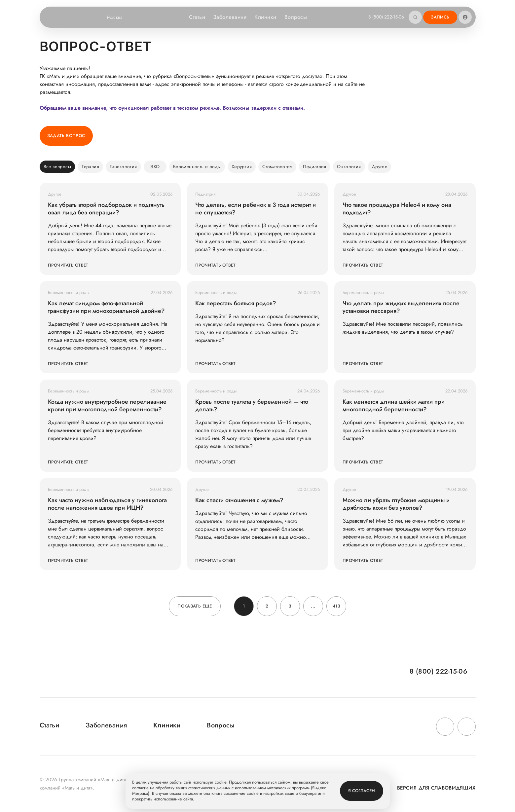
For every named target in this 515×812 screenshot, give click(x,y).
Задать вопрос (66, 136)
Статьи (197, 17)
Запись (440, 17)
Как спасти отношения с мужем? (239, 500)
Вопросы (296, 17)
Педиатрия (315, 166)
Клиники (265, 17)
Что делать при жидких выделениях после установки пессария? (401, 307)
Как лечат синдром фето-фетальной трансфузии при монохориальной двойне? (106, 307)
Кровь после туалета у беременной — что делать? (252, 406)
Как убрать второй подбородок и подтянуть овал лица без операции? (106, 209)
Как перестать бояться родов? (236, 303)
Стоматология (277, 166)
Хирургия (242, 166)
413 (336, 606)
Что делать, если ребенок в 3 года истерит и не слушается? (256, 209)
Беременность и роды (197, 166)
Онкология (349, 166)
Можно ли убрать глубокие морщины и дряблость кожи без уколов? (396, 504)
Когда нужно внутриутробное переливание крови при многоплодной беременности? (107, 406)
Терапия (90, 166)
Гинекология (123, 166)
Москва (119, 17)
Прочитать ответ (68, 265)
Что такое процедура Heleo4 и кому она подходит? (397, 209)
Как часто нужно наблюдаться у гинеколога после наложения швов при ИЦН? (107, 504)
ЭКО (155, 166)
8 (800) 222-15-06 (386, 17)
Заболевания (230, 17)
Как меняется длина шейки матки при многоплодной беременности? (394, 406)
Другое (380, 166)
